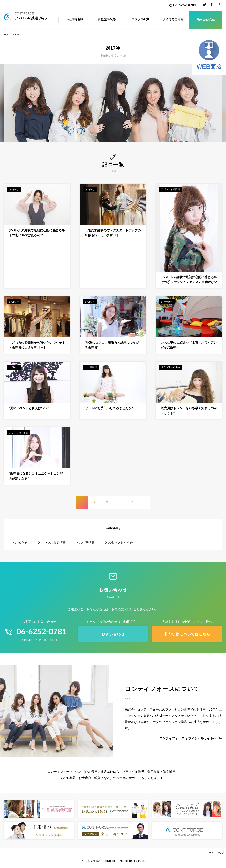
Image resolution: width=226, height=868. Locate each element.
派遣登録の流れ (108, 19)
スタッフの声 (140, 19)
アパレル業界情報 (53, 542)
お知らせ (21, 542)
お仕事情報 (87, 542)
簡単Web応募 (206, 20)
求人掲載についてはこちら (187, 634)
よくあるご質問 (173, 19)
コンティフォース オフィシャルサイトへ (188, 738)
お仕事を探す (75, 19)
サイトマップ (216, 853)
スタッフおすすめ (120, 542)
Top (6, 34)
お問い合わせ (113, 634)
